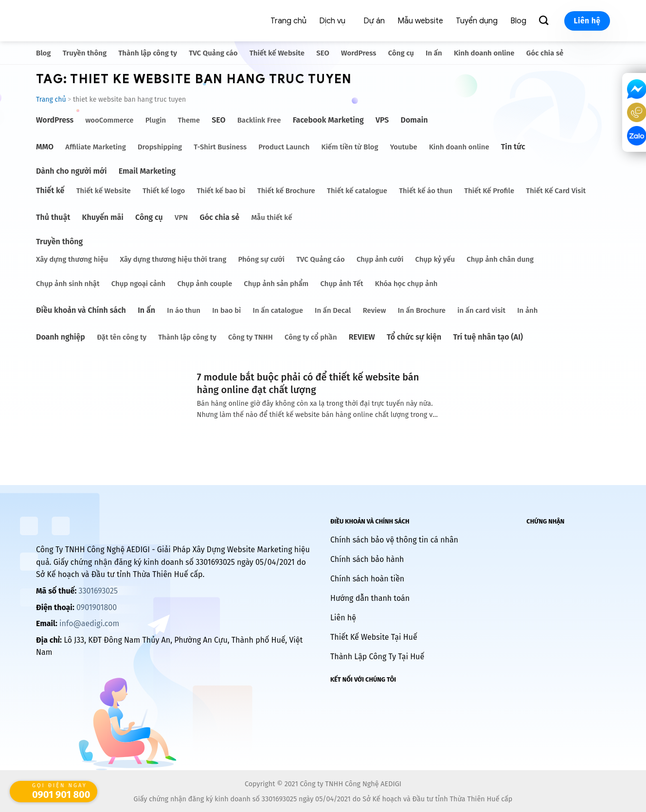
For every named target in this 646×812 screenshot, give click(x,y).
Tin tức (513, 147)
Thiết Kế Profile (489, 191)
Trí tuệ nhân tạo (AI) (488, 337)
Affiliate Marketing (95, 147)
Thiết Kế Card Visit (556, 191)
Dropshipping (160, 147)
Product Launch (284, 147)
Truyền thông (85, 53)
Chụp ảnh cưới (380, 259)
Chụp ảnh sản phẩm (276, 284)
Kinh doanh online (484, 53)
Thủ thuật (53, 217)
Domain (414, 120)
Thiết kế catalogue (357, 191)
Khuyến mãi (103, 217)
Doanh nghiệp (61, 337)
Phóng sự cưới (261, 259)
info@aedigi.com (89, 623)
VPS (382, 120)
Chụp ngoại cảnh (138, 284)
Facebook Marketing (328, 120)
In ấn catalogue (278, 310)
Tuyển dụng (477, 21)
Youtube (404, 147)
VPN (181, 217)
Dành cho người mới (71, 171)
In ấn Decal (333, 310)
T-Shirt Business (220, 147)
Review (375, 310)
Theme (189, 120)
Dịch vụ (332, 21)
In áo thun (184, 310)
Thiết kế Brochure (286, 191)
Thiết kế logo (164, 191)
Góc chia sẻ (545, 53)
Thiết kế (50, 190)
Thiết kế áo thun (426, 191)
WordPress (359, 53)
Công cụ (401, 53)
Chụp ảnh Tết (342, 284)
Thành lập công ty (148, 53)
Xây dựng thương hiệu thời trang (173, 259)
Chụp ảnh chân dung (500, 259)
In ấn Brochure (422, 310)
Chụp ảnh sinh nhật (68, 284)
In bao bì (226, 310)
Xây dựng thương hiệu (72, 259)
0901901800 (97, 607)
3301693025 (98, 591)
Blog (518, 21)
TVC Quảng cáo (213, 53)
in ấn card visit (481, 310)
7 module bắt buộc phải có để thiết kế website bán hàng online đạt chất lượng (308, 383)
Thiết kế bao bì (221, 191)
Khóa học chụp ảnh (406, 284)
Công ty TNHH (251, 337)
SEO (323, 53)
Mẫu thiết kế (271, 217)
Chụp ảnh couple (205, 284)
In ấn (434, 53)
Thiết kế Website (277, 53)
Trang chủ (288, 21)
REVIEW (362, 337)
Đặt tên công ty (122, 337)
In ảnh (527, 310)
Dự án (374, 21)
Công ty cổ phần (311, 337)
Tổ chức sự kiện (414, 337)
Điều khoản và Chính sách (81, 310)
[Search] (545, 21)
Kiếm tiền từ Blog (350, 147)
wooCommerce (109, 120)
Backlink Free (259, 120)
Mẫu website (420, 21)
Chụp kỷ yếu (435, 259)
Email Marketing (147, 171)
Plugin (156, 120)
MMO (45, 147)
